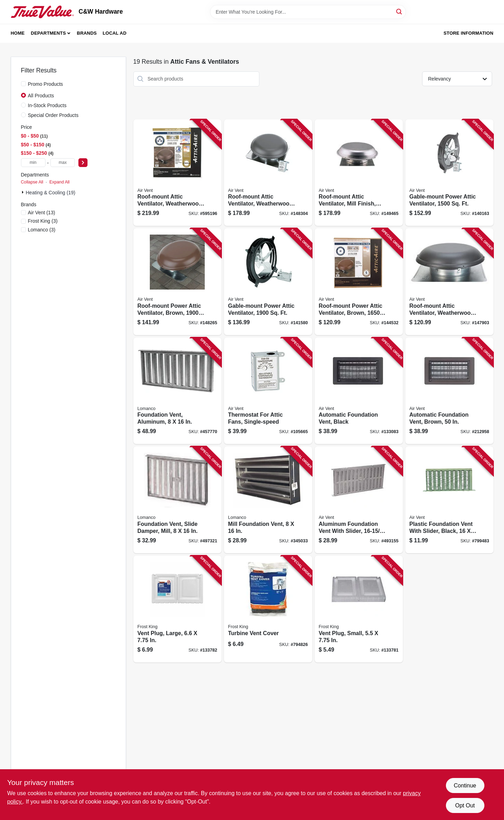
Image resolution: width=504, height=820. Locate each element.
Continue (465, 786)
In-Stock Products (47, 105)
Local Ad (114, 33)
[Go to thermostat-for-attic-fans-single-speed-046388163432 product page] (268, 391)
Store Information (468, 33)
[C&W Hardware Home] (42, 12)
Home (18, 33)
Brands (87, 33)
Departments (48, 33)
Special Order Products (53, 115)
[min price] (33, 163)
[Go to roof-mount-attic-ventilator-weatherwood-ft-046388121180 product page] (449, 282)
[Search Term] (308, 12)
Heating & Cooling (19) (51, 193)
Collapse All (32, 182)
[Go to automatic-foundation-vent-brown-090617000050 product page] (449, 391)
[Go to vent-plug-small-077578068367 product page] (359, 609)
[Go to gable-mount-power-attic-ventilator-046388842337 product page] (268, 282)
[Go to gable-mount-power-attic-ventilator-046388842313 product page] (449, 173)
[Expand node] (23, 192)
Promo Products (45, 84)
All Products (41, 96)
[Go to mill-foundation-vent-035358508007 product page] (268, 500)
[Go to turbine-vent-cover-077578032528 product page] (268, 609)
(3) (43, 221)
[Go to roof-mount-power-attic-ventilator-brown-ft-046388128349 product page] (177, 282)
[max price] (63, 163)
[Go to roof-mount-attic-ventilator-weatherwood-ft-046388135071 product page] (177, 173)
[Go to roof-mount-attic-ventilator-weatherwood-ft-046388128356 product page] (268, 173)
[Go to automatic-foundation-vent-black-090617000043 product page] (359, 391)
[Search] (400, 11)
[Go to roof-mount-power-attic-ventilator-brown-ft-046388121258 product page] (359, 282)
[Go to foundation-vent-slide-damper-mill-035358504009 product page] (177, 500)
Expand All (59, 182)
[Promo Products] (23, 84)
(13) (42, 213)
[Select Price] (83, 163)
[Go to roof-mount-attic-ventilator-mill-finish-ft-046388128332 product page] (359, 173)
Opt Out (465, 805)
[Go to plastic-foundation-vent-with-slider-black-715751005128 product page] (449, 500)
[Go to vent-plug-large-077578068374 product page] (177, 609)
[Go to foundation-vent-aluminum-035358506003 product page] (177, 391)
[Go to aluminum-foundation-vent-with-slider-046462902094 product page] (359, 500)
